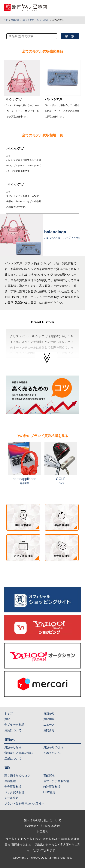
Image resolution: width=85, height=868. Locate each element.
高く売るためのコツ (17, 775)
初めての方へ (52, 753)
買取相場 (15, 20)
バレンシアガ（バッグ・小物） (35, 20)
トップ (9, 713)
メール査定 (12, 798)
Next (81, 466)
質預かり (49, 713)
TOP (6, 20)
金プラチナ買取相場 (56, 781)
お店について (13, 730)
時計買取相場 (52, 787)
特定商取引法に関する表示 (43, 826)
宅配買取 (49, 775)
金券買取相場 (13, 787)
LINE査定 (49, 792)
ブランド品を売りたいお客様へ (24, 803)
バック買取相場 (14, 792)
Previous (4, 466)
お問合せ (49, 730)
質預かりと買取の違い (19, 753)
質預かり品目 (13, 747)
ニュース (49, 725)
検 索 (70, 36)
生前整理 (10, 781)
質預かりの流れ (53, 747)
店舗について (13, 758)
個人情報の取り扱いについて (42, 820)
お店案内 (42, 831)
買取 (7, 719)
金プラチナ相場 (14, 725)
